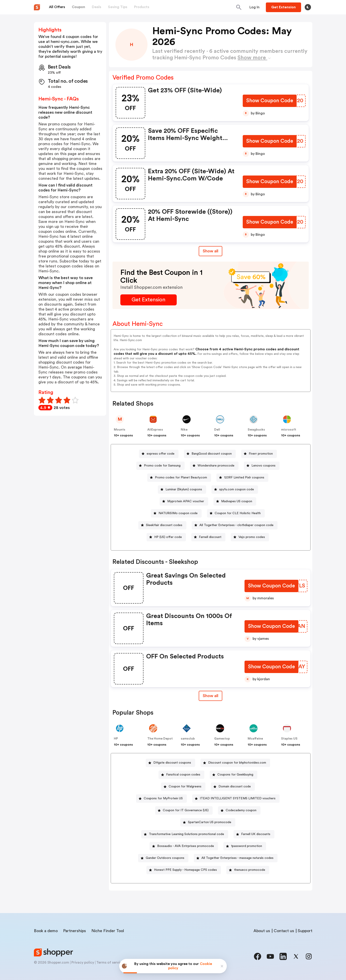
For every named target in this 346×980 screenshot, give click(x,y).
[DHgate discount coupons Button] (170, 763)
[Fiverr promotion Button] (259, 454)
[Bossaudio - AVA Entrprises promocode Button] (184, 846)
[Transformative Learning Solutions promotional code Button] (185, 834)
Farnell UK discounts (256, 834)
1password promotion (247, 846)
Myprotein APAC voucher (186, 501)
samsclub (188, 739)
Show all (210, 696)
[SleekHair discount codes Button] (162, 525)
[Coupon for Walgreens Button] (183, 787)
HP (116, 739)
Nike (184, 430)
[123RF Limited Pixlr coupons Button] (242, 478)
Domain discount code (235, 787)
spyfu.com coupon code (237, 489)
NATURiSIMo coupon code (178, 513)
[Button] (255, 7)
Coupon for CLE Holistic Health (238, 513)
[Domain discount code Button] (233, 787)
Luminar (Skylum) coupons (184, 489)
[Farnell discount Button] (208, 537)
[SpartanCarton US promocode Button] (208, 822)
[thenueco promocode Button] (248, 870)
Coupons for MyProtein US (163, 798)
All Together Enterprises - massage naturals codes (237, 858)
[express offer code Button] (159, 454)
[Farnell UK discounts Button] (254, 834)
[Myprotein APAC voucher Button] (184, 501)
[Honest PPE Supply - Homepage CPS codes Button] (184, 870)
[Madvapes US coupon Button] (235, 501)
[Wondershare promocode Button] (214, 466)
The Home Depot (160, 739)
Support (305, 931)
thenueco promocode (250, 870)
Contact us (284, 931)
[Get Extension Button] (149, 300)
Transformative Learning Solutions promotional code (186, 834)
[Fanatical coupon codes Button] (181, 775)
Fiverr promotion (261, 454)
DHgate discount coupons (172, 763)
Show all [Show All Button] (210, 251)
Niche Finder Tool (108, 931)
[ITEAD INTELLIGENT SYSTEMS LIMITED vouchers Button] (236, 799)
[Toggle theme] (308, 7)
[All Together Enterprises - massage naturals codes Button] (236, 858)
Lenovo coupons (263, 466)
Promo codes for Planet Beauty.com (181, 478)
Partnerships (75, 931)
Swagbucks (256, 430)
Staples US (289, 739)
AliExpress (155, 430)
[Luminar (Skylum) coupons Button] (182, 490)
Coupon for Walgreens (185, 787)
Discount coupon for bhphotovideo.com (237, 763)
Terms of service (110, 962)
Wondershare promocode (216, 466)
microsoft (289, 430)
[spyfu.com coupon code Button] (235, 490)
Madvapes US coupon (237, 501)
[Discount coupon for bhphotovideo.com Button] (235, 763)
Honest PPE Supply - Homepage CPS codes (185, 870)
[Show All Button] (210, 696)
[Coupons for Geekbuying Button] (234, 775)
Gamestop (222, 739)
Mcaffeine (255, 739)
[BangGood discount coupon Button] (210, 454)
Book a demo (46, 931)
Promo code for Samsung (162, 466)
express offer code (161, 454)
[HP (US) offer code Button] (166, 537)
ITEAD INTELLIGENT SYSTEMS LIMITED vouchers (238, 798)
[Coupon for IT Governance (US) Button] (184, 810)
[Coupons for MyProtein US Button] (161, 799)
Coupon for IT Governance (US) (186, 810)
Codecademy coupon (241, 810)
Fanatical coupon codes (183, 775)
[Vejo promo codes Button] (250, 537)
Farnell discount (210, 537)
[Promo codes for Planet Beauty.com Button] (179, 478)
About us (262, 931)
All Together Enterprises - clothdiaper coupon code (236, 525)
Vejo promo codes (252, 537)
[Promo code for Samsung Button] (160, 466)
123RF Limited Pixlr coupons (244, 478)
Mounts (120, 430)
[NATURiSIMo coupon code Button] (176, 513)
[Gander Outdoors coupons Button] (163, 858)
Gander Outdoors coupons (165, 858)
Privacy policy (83, 962)
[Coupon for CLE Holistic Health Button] (236, 513)
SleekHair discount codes (164, 525)
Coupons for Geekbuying (235, 775)
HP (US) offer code (168, 537)
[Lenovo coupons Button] (262, 466)
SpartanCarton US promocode (210, 822)
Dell (217, 430)
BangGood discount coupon (212, 454)
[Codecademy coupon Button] (239, 810)
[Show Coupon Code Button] (269, 101)
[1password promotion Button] (245, 846)
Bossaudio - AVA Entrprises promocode (186, 846)
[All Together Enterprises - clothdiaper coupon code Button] (235, 525)
